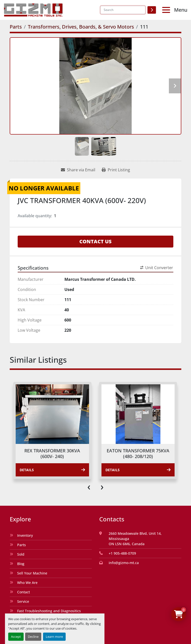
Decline (33, 637)
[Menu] (167, 10)
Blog (21, 564)
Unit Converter (157, 268)
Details (52, 470)
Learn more (54, 637)
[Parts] (16, 27)
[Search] (123, 10)
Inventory (25, 535)
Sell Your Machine (32, 573)
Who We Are (27, 583)
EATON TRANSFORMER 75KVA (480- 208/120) (138, 453)
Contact (24, 592)
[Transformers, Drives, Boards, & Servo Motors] (81, 27)
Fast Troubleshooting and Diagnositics (49, 611)
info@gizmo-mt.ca (124, 563)
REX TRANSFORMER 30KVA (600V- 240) (52, 453)
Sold (21, 554)
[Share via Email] (78, 170)
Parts (22, 545)
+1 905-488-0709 (122, 553)
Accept (16, 637)
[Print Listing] (116, 170)
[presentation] (89, 486)
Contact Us (95, 241)
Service (23, 601)
